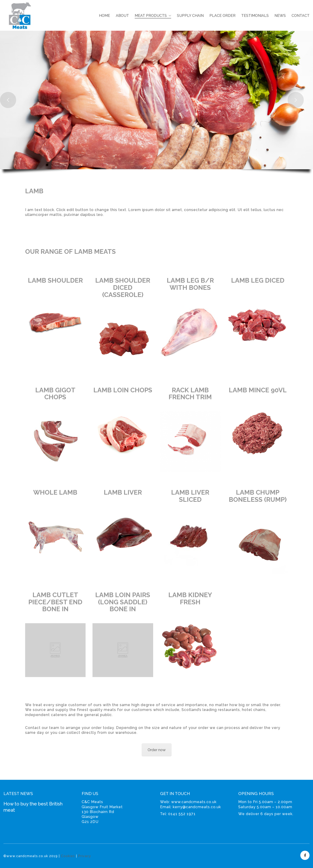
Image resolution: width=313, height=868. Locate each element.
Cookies (68, 856)
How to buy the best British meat (33, 807)
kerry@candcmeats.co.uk (197, 807)
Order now (157, 750)
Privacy (85, 856)
